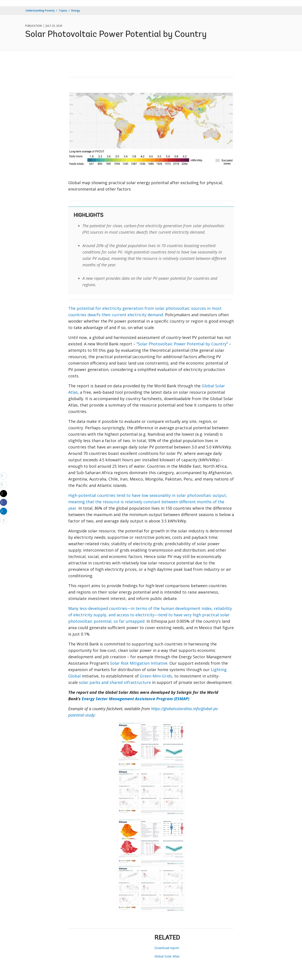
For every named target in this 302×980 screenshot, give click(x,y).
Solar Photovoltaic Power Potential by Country (182, 344)
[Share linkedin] (4, 511)
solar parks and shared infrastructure (115, 682)
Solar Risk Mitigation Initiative (139, 663)
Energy (76, 10)
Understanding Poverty (40, 10)
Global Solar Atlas (167, 956)
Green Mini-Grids (156, 676)
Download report (167, 948)
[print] (4, 484)
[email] (4, 476)
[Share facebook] (4, 502)
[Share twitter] (4, 494)
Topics (63, 10)
